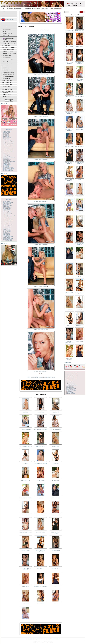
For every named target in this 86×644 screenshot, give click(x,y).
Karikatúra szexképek (7, 159)
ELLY (80, 277)
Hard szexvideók (69, 382)
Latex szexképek (6, 165)
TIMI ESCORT (26, 604)
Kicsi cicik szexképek (7, 162)
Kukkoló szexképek (6, 163)
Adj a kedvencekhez (45, 639)
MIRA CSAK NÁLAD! (41, 446)
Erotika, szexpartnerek (55, 9)
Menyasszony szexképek (7, 169)
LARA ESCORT (41, 498)
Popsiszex (6, 66)
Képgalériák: (9, 129)
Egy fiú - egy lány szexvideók (72, 375)
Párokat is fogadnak (9, 74)
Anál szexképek (6, 133)
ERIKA (56, 604)
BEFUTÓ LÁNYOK (7, 29)
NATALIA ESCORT (56, 498)
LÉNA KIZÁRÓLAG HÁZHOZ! (41, 429)
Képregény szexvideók (71, 383)
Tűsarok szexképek (6, 237)
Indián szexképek (6, 158)
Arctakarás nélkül (8, 72)
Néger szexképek (6, 204)
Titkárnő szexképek (6, 233)
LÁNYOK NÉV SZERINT (8, 89)
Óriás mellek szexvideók (71, 388)
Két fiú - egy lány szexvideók (72, 376)
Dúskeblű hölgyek (8, 52)
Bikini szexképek (6, 137)
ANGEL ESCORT (26, 515)
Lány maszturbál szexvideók (72, 385)
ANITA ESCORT (41, 568)
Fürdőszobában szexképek (8, 151)
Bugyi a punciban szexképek (8, 142)
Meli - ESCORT (69, 277)
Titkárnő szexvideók (70, 392)
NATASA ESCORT (26, 587)
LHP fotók (6, 70)
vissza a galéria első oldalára (49, 377)
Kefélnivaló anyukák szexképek (9, 161)
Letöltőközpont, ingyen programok (14, 9)
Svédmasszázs (7, 82)
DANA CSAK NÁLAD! (26, 481)
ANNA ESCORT (80, 130)
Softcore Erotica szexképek (8, 220)
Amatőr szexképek (6, 132)
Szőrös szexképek (6, 227)
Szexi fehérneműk (8, 60)
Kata (56, 587)
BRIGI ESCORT (69, 212)
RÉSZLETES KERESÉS (8, 16)
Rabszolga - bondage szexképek (9, 216)
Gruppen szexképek (6, 154)
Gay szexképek (6, 152)
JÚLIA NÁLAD (41, 412)
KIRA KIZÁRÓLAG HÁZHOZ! (26, 498)
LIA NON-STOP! (56, 446)
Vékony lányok (7, 56)
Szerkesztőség (52, 639)
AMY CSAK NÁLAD (56, 568)
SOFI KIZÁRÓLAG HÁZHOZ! (26, 446)
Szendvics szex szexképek (8, 224)
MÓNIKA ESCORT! (26, 550)
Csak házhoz (7, 45)
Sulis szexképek (6, 223)
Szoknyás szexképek (7, 226)
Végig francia (7, 68)
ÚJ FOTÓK (5, 27)
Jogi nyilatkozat (29, 639)
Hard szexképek (6, 155)
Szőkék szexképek (6, 225)
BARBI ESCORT (56, 481)
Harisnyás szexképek (7, 156)
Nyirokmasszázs (8, 85)
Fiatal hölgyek (7, 64)
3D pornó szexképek (7, 131)
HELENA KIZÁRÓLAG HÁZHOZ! (79, 244)
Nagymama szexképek (7, 203)
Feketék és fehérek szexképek (8, 150)
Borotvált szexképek (7, 140)
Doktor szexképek (6, 147)
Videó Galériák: (75, 373)
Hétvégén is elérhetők (9, 47)
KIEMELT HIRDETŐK (8, 33)
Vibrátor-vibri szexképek (7, 239)
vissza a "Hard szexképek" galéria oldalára (35, 377)
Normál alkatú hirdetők (10, 54)
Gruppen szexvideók (70, 381)
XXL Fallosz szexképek (7, 240)
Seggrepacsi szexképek (7, 218)
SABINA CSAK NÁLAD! (26, 429)
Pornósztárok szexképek (7, 214)
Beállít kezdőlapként (36, 639)
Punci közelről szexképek (8, 215)
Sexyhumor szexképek (7, 219)
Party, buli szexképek (7, 209)
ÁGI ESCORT (26, 464)
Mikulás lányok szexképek (8, 170)
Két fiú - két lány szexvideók (72, 377)
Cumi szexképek (6, 145)
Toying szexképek (6, 235)
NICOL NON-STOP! (26, 621)
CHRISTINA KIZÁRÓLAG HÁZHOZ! (26, 569)
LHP (4, 9)
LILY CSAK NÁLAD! (41, 515)
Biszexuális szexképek (7, 138)
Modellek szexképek (7, 201)
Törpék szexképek (6, 234)
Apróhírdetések (27, 9)
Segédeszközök (7, 58)
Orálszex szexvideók (70, 387)
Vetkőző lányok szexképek (8, 238)
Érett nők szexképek (7, 148)
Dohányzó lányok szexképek (8, 146)
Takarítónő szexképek (7, 228)
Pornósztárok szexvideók (71, 390)
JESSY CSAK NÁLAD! (41, 532)
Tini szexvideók (69, 391)
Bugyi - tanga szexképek (7, 141)
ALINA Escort (56, 464)
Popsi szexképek (6, 213)
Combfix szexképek (7, 143)
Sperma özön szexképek (7, 221)
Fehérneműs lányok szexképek (9, 149)
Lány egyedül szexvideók (71, 384)
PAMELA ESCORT (41, 481)
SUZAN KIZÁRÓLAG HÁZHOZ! (56, 533)
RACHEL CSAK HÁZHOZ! (56, 429)
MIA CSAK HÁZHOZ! (69, 146)
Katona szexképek (6, 160)
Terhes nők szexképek (7, 230)
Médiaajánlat (58, 639)
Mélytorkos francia (9, 76)
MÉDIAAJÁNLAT (7, 97)
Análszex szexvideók (70, 379)
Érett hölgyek (7, 62)
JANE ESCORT (56, 412)
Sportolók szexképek (7, 222)
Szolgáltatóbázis (36, 9)
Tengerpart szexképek (7, 229)
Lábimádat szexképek (7, 164)
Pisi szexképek (6, 211)
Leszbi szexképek (6, 166)
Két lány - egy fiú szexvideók (72, 378)
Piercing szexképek (6, 210)
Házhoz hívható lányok (10, 41)
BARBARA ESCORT (56, 550)
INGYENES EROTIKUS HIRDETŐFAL (8, 92)
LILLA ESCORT (41, 604)
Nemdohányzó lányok (9, 43)
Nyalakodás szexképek (7, 208)
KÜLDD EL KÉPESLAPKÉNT (40, 74)
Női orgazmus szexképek (7, 205)
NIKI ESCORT (26, 412)
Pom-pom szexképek (7, 212)
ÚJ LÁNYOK (6, 25)
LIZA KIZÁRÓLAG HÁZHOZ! (26, 532)
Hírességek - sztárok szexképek (9, 157)
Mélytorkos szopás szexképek (8, 168)
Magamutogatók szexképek (8, 167)
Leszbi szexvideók (70, 386)
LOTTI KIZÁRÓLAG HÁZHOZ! (41, 464)
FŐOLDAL (5, 12)
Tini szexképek (6, 232)
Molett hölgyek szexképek (8, 202)
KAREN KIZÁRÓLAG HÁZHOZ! (41, 551)
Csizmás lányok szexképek (8, 144)
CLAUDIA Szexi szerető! (56, 515)
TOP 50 (5, 31)
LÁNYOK (5, 23)
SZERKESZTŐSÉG (7, 95)
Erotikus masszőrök (9, 50)
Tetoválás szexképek (7, 231)
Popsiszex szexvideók (70, 389)
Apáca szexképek (6, 134)
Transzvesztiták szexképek (8, 236)
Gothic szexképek (6, 153)
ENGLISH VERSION (10, 20)
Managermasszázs (8, 80)
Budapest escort (8, 87)
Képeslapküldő (45, 9)
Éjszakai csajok (7, 78)
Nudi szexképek (6, 206)
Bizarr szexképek (6, 139)
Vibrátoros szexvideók (71, 393)
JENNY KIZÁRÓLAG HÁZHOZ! (41, 587)
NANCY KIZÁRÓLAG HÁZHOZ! (70, 180)
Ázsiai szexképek (6, 136)
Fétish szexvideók (70, 380)
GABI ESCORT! (69, 229)
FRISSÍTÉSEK (6, 35)
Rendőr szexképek (6, 217)
